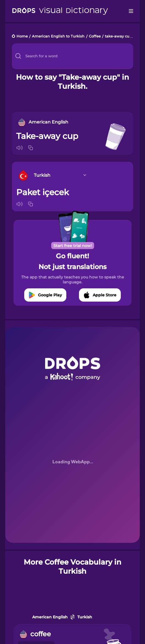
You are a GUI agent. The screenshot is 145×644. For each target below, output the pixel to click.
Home (22, 37)
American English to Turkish (58, 37)
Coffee (95, 37)
